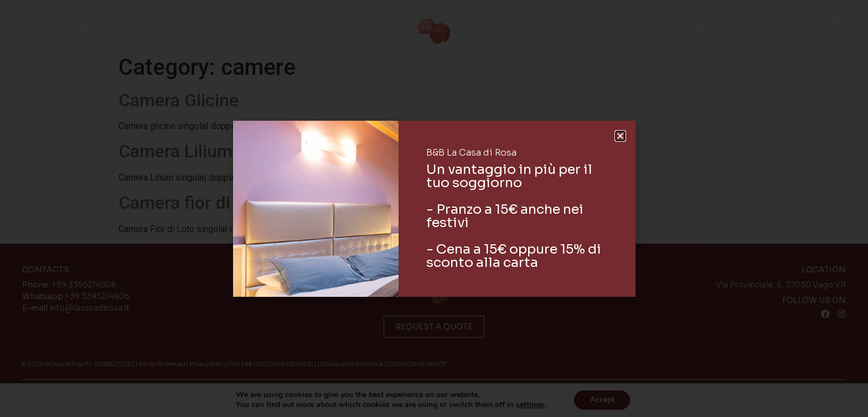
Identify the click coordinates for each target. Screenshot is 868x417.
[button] (620, 136)
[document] (434, 208)
